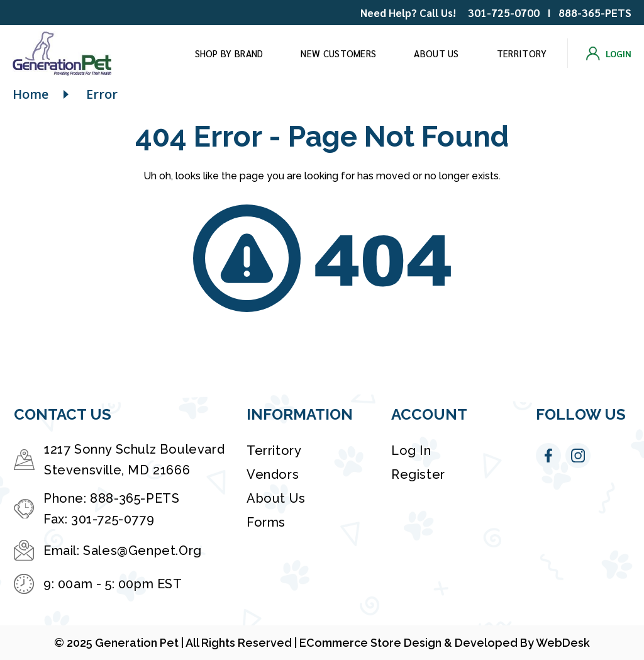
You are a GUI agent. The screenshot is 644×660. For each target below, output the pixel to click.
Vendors (273, 474)
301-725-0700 (504, 13)
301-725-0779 (113, 519)
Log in (411, 450)
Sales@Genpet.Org (142, 551)
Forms (266, 522)
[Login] (609, 53)
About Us (436, 53)
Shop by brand (229, 53)
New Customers (338, 53)
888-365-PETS (595, 13)
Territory (522, 53)
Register (418, 474)
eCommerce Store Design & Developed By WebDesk (445, 643)
